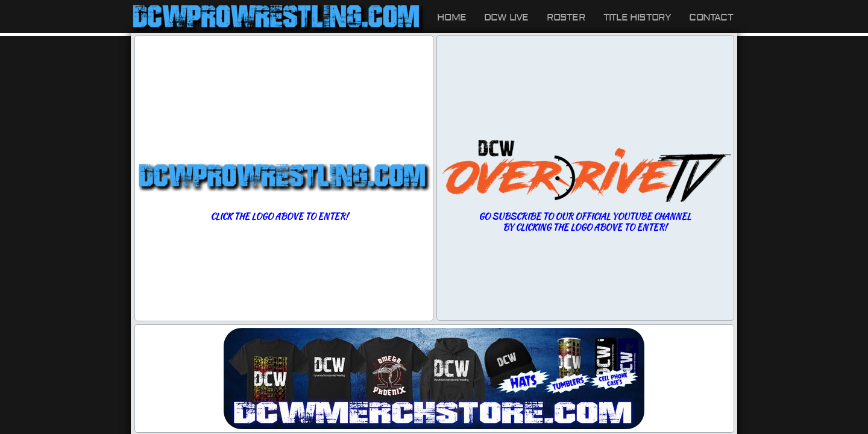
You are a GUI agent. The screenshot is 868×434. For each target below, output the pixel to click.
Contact (711, 17)
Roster (566, 17)
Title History (637, 17)
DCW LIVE (506, 17)
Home (451, 17)
